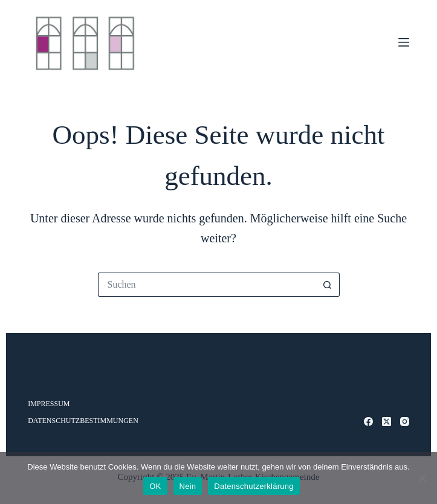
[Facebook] (368, 422)
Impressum (49, 404)
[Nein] (422, 478)
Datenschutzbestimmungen (83, 421)
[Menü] (404, 42)
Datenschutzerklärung (254, 486)
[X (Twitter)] (387, 422)
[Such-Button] (328, 285)
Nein (188, 486)
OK (155, 486)
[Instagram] (405, 422)
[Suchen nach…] (207, 285)
